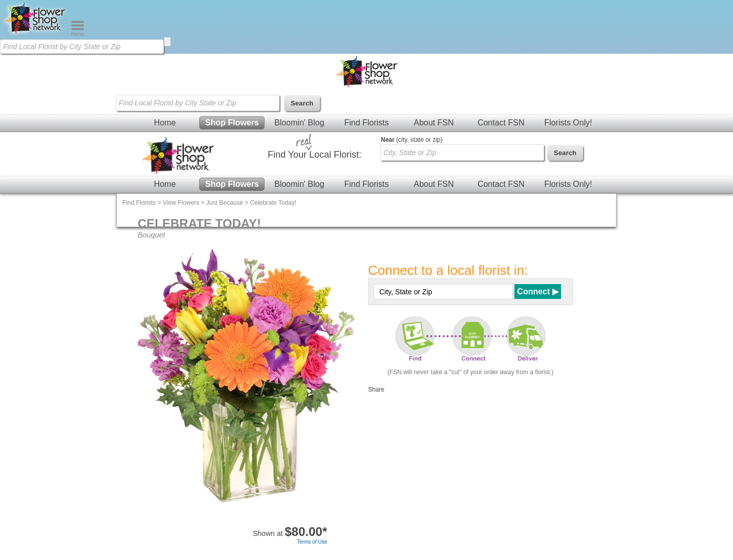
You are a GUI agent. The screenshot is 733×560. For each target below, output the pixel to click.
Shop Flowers (232, 123)
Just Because (225, 203)
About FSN (434, 123)
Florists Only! (568, 123)
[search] (167, 42)
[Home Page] (35, 34)
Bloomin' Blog (299, 123)
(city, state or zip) (412, 140)
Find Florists (366, 123)
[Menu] (78, 34)
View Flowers (181, 203)
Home (165, 123)
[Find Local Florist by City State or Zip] (82, 47)
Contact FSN (501, 123)
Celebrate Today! (274, 203)
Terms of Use (312, 542)
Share (376, 390)
